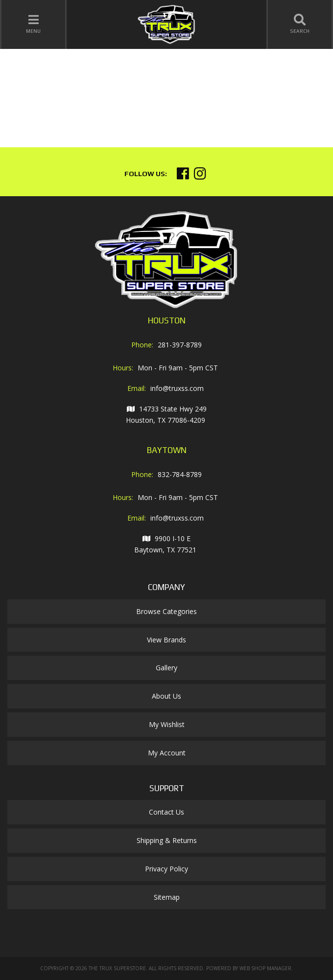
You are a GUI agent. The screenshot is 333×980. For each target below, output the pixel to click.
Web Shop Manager (265, 968)
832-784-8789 (180, 474)
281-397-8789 (180, 345)
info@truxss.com (177, 388)
